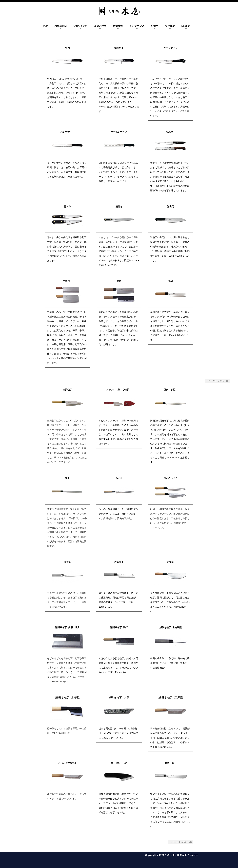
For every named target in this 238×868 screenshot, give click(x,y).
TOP (45, 26)
